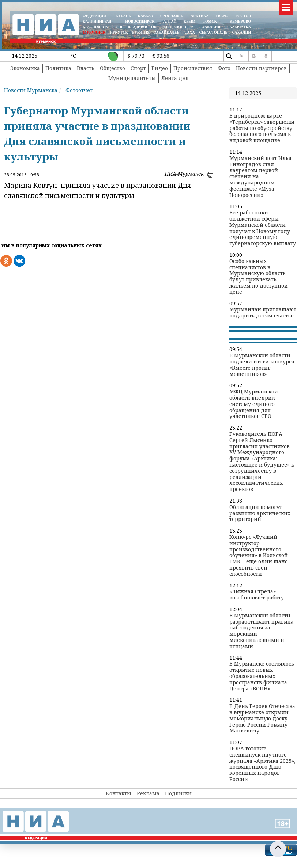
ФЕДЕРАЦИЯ (94, 16)
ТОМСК (211, 21)
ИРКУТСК (119, 32)
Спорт (138, 68)
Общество (112, 68)
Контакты (119, 793)
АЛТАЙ (170, 21)
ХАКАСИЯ (210, 27)
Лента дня (175, 78)
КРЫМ (190, 21)
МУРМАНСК (94, 32)
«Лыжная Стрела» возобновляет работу (257, 595)
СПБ (120, 27)
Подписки (178, 793)
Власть (86, 68)
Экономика (25, 68)
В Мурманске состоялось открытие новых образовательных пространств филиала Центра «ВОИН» (262, 676)
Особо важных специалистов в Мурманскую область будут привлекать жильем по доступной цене (259, 277)
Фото (224, 68)
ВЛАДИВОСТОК (142, 27)
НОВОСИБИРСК (140, 21)
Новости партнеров (261, 68)
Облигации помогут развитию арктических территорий (260, 513)
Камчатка (240, 27)
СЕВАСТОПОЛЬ (213, 32)
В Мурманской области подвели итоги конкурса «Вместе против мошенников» (262, 365)
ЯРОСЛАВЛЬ (171, 16)
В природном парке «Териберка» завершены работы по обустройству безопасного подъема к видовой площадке (262, 128)
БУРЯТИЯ (141, 32)
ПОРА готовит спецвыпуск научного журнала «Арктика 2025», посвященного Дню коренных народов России (262, 764)
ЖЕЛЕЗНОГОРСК (178, 27)
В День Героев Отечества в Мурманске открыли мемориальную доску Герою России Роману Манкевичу (262, 719)
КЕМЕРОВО (240, 21)
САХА (189, 32)
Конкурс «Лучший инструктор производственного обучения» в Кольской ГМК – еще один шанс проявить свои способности (259, 556)
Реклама (148, 793)
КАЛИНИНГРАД (97, 21)
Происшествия (193, 68)
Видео (160, 68)
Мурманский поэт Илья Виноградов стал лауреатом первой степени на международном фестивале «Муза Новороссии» (260, 177)
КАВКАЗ (145, 16)
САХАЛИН (242, 32)
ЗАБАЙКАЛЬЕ (167, 32)
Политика (58, 68)
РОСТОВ (243, 16)
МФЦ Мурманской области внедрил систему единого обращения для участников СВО (254, 404)
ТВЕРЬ (221, 16)
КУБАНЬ (123, 16)
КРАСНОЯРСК (95, 27)
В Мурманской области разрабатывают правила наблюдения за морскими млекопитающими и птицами (262, 631)
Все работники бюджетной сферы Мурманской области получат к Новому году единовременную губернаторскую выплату (263, 228)
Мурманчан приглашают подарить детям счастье (263, 313)
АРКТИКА (200, 16)
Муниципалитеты (132, 78)
